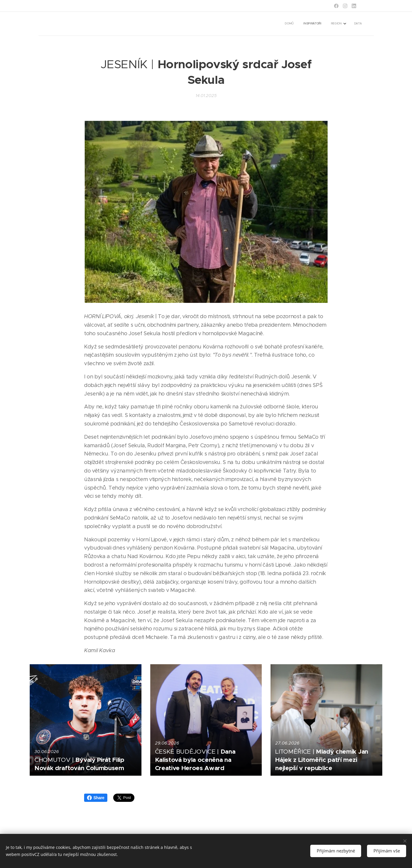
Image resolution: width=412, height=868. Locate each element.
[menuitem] (332, 24)
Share (96, 798)
